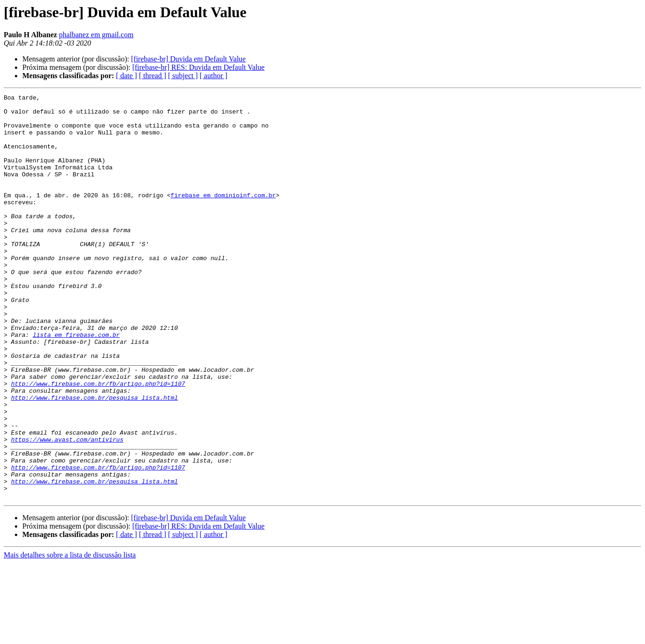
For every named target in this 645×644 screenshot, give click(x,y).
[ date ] (126, 76)
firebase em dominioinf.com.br (223, 216)
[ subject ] (183, 76)
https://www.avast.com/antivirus (67, 509)
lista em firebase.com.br (76, 383)
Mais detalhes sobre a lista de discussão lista (70, 636)
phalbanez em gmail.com (96, 35)
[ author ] (213, 76)
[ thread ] (153, 76)
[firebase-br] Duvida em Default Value (189, 59)
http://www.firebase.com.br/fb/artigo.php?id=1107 (98, 442)
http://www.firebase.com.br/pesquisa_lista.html (95, 459)
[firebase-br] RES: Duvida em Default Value (198, 67)
